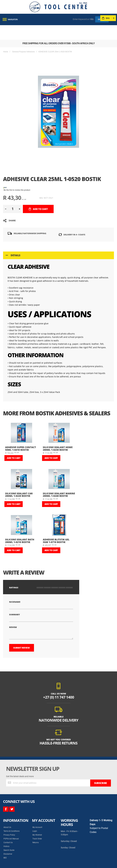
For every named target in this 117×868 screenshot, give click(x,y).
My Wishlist (37, 814)
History (6, 826)
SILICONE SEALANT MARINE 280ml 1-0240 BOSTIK (59, 480)
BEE (5, 837)
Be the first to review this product (17, 176)
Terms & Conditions (12, 810)
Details (15, 241)
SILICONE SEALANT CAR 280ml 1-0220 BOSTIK (19, 480)
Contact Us (8, 822)
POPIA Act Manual (11, 818)
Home (6, 37)
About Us (7, 807)
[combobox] (83, 19)
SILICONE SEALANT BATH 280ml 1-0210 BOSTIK (20, 526)
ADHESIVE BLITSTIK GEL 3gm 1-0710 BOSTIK (56, 526)
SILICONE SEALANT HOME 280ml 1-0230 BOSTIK (58, 434)
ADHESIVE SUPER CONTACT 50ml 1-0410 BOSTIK (21, 434)
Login (35, 810)
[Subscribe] (101, 762)
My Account (37, 807)
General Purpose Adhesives (24, 37)
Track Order (37, 818)
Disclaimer (8, 833)
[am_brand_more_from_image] (22, 419)
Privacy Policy (9, 814)
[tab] (58, 241)
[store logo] (58, 7)
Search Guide (9, 829)
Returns (36, 822)
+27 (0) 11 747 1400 (59, 677)
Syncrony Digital (34, 862)
